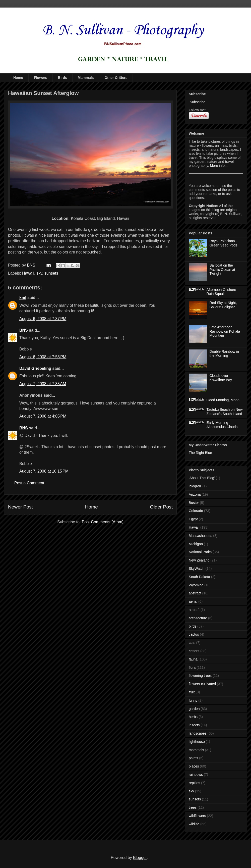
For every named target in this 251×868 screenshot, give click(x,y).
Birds (62, 78)
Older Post (161, 507)
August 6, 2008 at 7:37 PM (43, 319)
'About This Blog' (202, 478)
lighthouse (197, 742)
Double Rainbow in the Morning (224, 354)
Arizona (195, 494)
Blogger (140, 858)
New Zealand (199, 560)
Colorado (196, 511)
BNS (24, 330)
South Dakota (199, 577)
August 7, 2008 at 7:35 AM (43, 384)
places (194, 766)
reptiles (194, 783)
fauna (193, 659)
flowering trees (200, 676)
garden (194, 709)
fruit (192, 692)
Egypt (193, 519)
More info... (219, 166)
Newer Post (20, 507)
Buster (194, 503)
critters (194, 651)
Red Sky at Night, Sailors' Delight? (223, 305)
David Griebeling (35, 368)
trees (193, 807)
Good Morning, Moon (223, 400)
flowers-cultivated (202, 684)
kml (23, 298)
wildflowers (197, 816)
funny (193, 700)
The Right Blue (200, 453)
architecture (198, 618)
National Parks (200, 552)
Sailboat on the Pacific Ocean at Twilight (222, 270)
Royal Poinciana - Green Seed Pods (224, 243)
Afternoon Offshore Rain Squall (221, 292)
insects (194, 725)
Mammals (86, 78)
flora (192, 668)
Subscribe (197, 102)
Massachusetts (200, 536)
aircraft (194, 610)
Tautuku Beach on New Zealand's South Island (225, 412)
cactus (194, 634)
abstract (195, 593)
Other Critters (116, 78)
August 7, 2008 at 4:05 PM (43, 416)
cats (192, 643)
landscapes (198, 733)
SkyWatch (197, 569)
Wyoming (196, 585)
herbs (193, 717)
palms (193, 758)
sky (39, 273)
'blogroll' (195, 486)
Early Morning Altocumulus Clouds (222, 425)
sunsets (51, 273)
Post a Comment (29, 483)
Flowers (41, 78)
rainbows (196, 775)
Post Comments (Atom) (103, 522)
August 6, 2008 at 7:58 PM (43, 357)
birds (193, 626)
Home (18, 78)
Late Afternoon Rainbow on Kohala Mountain (225, 331)
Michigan (196, 544)
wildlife (194, 824)
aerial (193, 601)
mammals (196, 750)
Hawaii (28, 273)
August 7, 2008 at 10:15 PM (44, 471)
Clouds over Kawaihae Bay (221, 378)
